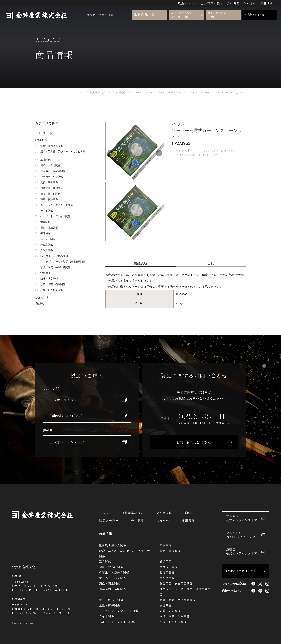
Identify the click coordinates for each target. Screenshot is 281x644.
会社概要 (233, 3)
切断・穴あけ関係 (48, 165)
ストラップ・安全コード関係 (54, 205)
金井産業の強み (212, 3)
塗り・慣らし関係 (48, 194)
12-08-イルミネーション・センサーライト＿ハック (197, 155)
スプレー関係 (45, 239)
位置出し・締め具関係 (50, 171)
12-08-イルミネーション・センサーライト (214, 151)
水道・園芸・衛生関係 (50, 284)
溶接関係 (43, 222)
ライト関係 (44, 211)
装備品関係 (44, 245)
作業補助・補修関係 (49, 188)
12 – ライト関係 (179, 151)
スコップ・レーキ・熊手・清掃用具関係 (60, 262)
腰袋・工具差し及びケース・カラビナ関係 (60, 153)
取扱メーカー (187, 3)
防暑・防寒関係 (47, 279)
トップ (104, 513)
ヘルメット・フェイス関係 (53, 216)
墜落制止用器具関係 (49, 146)
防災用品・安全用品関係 (52, 256)
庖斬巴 (39, 304)
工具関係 (43, 160)
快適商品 (43, 273)
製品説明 (140, 263)
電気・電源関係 (47, 228)
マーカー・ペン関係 (49, 177)
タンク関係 (44, 250)
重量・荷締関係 (47, 199)
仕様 (211, 263)
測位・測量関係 (47, 182)
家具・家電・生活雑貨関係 (53, 267)
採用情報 (266, 3)
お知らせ (250, 3)
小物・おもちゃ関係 (49, 290)
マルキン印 (42, 298)
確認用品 (43, 233)
